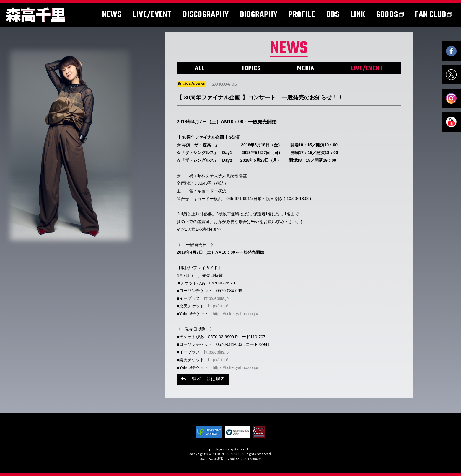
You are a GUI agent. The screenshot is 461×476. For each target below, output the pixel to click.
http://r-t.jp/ (218, 306)
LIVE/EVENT (367, 68)
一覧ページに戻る (203, 379)
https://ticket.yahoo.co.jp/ (235, 314)
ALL (200, 68)
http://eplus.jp (216, 298)
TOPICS (251, 68)
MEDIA (306, 68)
